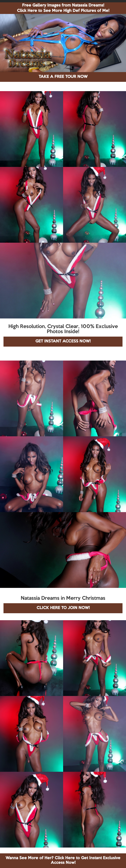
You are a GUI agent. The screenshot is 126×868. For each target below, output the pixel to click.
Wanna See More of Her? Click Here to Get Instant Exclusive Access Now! (63, 860)
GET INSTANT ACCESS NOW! (63, 341)
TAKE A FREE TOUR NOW (63, 77)
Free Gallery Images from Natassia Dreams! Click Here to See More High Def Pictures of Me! (63, 8)
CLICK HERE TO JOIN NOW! (63, 608)
